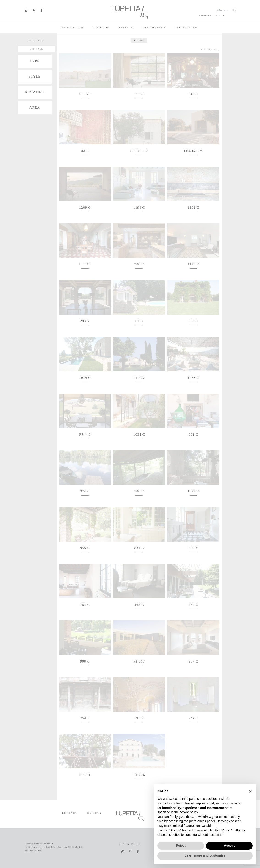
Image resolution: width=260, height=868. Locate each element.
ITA (31, 41)
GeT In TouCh (130, 844)
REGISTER (205, 15)
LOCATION (101, 28)
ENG (41, 41)
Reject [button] (181, 846)
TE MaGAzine (187, 28)
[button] (250, 791)
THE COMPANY (154, 28)
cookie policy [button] (189, 812)
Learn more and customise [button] (205, 855)
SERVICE (126, 28)
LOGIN (220, 15)
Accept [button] (229, 846)
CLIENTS (94, 813)
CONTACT (70, 813)
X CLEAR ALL (210, 50)
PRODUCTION (73, 28)
